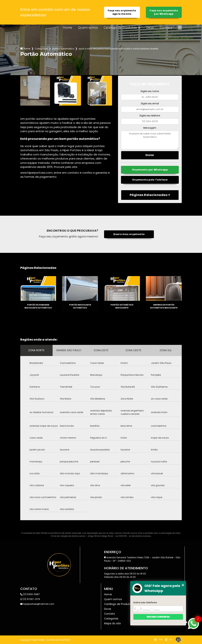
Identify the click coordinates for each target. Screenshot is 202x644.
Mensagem (150, 128)
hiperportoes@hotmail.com (37, 604)
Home (68, 28)
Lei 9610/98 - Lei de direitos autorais (133, 536)
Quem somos (88, 28)
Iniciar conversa (158, 617)
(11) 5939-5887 (30, 594)
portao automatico (63, 49)
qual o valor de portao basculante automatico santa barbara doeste (118, 49)
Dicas (150, 28)
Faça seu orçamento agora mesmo (122, 12)
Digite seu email (150, 103)
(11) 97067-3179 (30, 599)
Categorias (41, 49)
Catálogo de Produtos (121, 28)
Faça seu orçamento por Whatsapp (164, 12)
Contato (166, 28)
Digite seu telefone (150, 116)
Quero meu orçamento (129, 234)
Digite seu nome (150, 91)
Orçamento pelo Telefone (150, 180)
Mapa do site (112, 623)
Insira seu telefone (145, 602)
